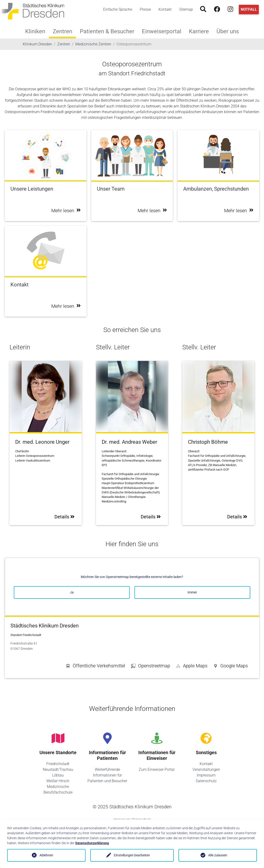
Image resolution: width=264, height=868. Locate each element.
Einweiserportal (163, 31)
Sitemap (186, 9)
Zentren (62, 31)
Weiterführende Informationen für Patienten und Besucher (107, 775)
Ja (72, 592)
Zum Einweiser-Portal (157, 769)
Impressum (206, 775)
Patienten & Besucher (109, 31)
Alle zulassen (218, 855)
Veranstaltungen (206, 769)
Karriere (201, 31)
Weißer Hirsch (58, 781)
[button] (230, 667)
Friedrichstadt (58, 764)
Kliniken (37, 31)
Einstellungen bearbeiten (132, 855)
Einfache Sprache (118, 9)
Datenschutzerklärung (92, 843)
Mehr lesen (66, 211)
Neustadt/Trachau (58, 769)
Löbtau (58, 775)
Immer (192, 592)
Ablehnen (46, 855)
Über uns (230, 31)
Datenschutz (206, 781)
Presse (145, 9)
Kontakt (165, 9)
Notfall (249, 9)
